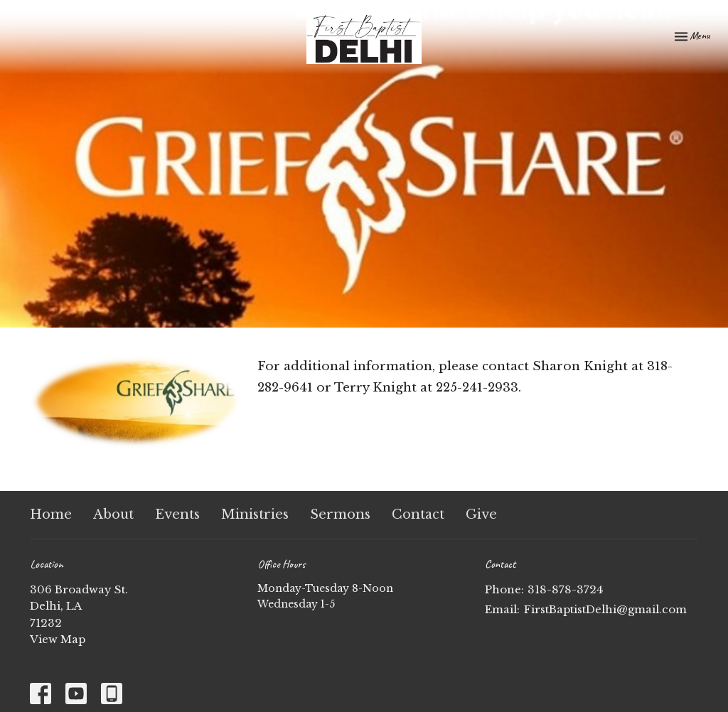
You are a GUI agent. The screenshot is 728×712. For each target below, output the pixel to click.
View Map (58, 639)
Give (481, 514)
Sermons (340, 514)
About (113, 514)
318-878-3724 (565, 589)
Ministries (255, 514)
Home (51, 514)
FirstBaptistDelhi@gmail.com (605, 609)
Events (177, 514)
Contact (418, 514)
